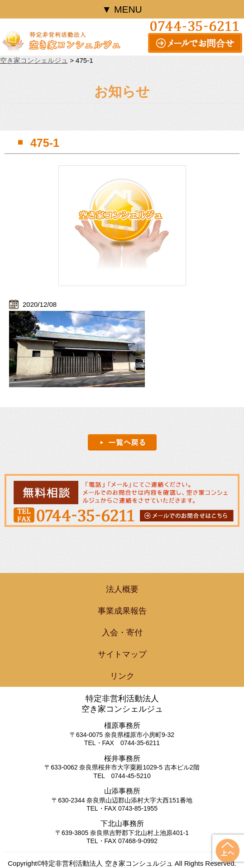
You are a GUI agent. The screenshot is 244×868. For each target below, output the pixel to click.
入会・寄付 (122, 633)
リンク (122, 676)
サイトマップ (122, 654)
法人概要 (122, 589)
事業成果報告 (122, 611)
